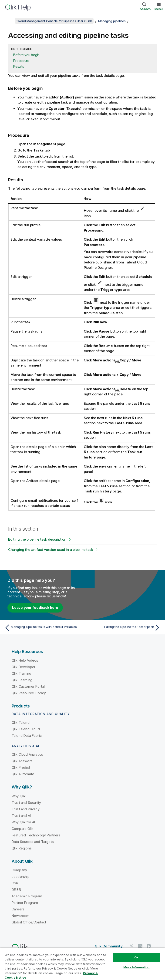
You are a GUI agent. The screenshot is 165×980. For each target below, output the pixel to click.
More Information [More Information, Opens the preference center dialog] (136, 967)
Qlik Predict (21, 767)
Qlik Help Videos (25, 660)
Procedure (21, 61)
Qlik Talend (21, 722)
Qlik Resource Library (29, 693)
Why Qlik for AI (23, 822)
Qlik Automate (23, 774)
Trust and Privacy (26, 809)
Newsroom (20, 916)
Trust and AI (21, 816)
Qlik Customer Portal (28, 686)
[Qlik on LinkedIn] (140, 946)
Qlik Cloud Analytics (27, 754)
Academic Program (27, 896)
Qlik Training (21, 673)
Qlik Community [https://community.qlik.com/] (109, 946)
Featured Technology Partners (36, 835)
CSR (15, 883)
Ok (136, 957)
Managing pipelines (112, 21)
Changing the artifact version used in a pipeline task (51, 550)
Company (19, 870)
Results (19, 66)
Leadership (21, 877)
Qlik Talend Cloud (26, 729)
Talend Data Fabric (27, 736)
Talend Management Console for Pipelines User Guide (54, 21)
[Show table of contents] (9, 21)
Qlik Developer (24, 667)
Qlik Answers (22, 761)
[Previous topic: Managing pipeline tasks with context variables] (42, 628)
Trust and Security (26, 803)
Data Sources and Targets (33, 842)
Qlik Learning (22, 680)
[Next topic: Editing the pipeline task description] (123, 628)
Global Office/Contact (29, 922)
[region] (82, 964)
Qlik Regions (22, 848)
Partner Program (25, 903)
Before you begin (26, 55)
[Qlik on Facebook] (149, 946)
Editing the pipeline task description (37, 539)
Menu (159, 9)
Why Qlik (19, 796)
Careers (18, 909)
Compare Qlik (23, 829)
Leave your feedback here (35, 608)
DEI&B (16, 890)
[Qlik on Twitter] (131, 946)
